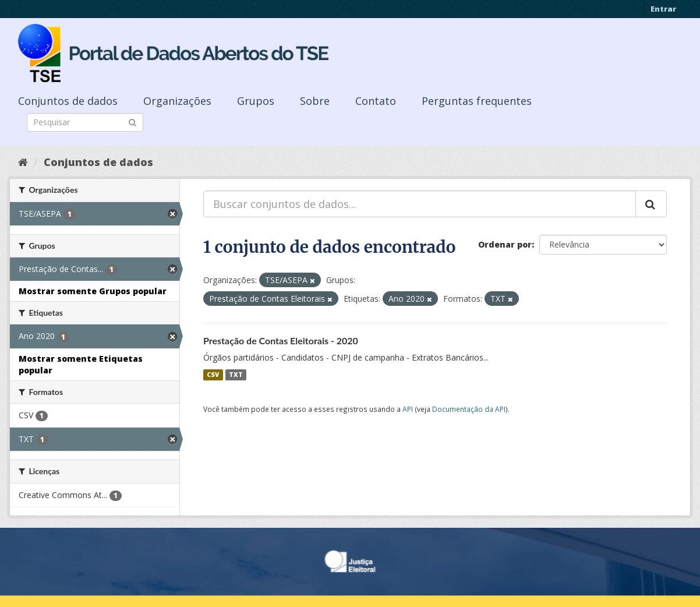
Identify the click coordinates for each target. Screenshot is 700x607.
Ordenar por (505, 244)
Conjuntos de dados (68, 101)
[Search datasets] (85, 122)
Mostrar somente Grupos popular (93, 291)
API (408, 409)
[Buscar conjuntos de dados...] (420, 204)
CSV (213, 375)
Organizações (177, 101)
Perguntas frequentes (477, 101)
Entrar (663, 9)
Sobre (315, 101)
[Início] (23, 162)
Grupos (256, 101)
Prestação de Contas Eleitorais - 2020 (281, 340)
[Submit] (132, 121)
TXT (236, 375)
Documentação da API (469, 409)
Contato (376, 101)
